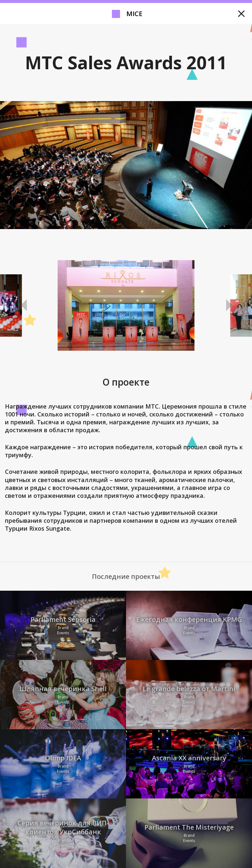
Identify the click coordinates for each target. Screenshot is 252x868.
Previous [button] (24, 306)
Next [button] (228, 306)
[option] (126, 306)
